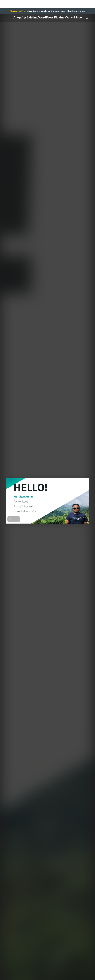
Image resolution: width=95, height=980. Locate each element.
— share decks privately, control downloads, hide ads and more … (47, 11)
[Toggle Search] (87, 18)
